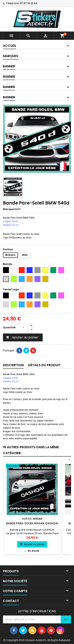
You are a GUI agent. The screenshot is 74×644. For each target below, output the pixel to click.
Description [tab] (13, 365)
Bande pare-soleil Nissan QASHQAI (32, 523)
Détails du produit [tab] (44, 365)
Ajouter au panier (22, 337)
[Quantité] (23, 328)
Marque (8, 209)
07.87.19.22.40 (28, 3)
